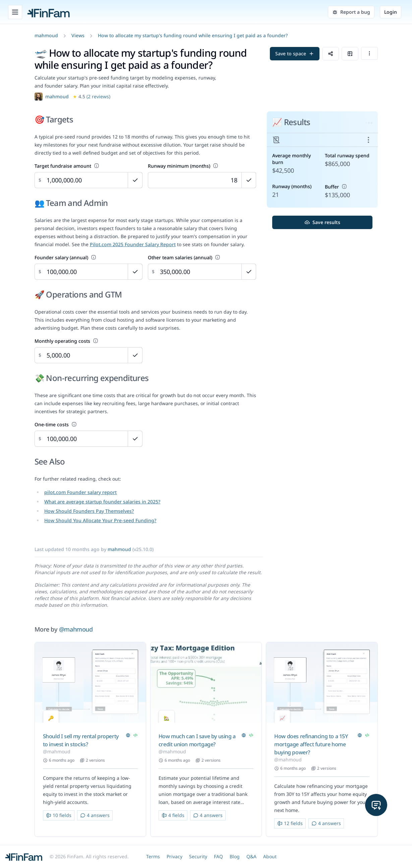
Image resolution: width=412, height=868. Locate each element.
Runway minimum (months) (183, 166)
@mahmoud (76, 629)
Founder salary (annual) (65, 257)
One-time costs (56, 424)
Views (78, 35)
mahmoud (46, 35)
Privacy (174, 856)
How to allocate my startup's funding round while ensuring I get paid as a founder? (193, 35)
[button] (46, 35)
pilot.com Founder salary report (80, 492)
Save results (322, 222)
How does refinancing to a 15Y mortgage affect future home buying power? (311, 744)
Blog (235, 856)
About (270, 856)
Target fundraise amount (67, 166)
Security (198, 856)
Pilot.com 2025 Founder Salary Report (133, 244)
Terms (153, 856)
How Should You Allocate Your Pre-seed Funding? (100, 520)
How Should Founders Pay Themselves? (89, 511)
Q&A (251, 856)
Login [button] (391, 12)
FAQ (218, 856)
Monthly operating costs (66, 341)
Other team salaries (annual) (184, 257)
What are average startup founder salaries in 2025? (102, 502)
